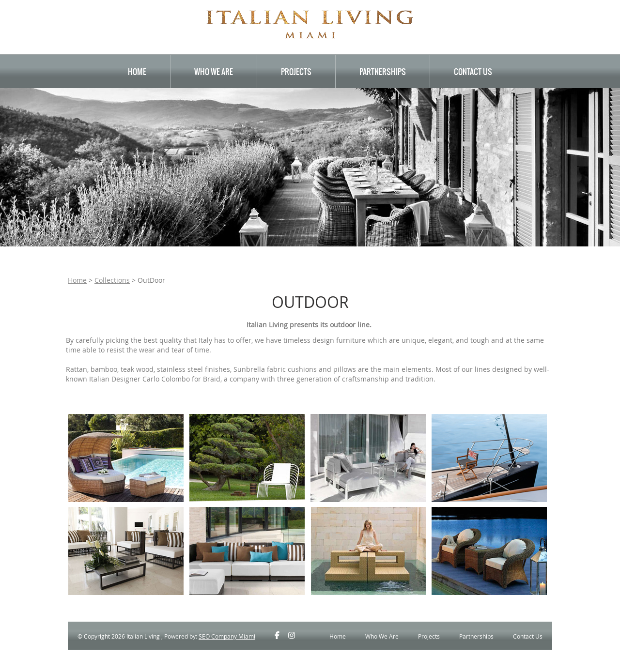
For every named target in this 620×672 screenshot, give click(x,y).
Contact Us (473, 72)
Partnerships (383, 72)
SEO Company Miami (227, 636)
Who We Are (214, 72)
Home (137, 72)
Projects (296, 72)
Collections (112, 280)
